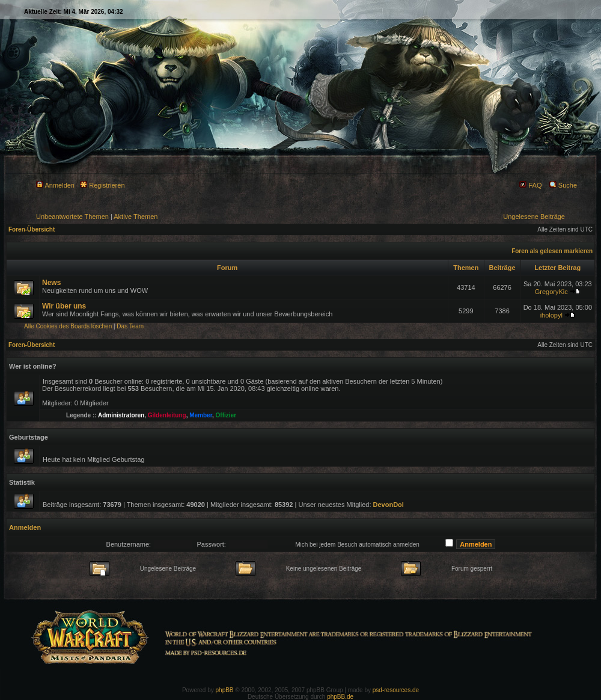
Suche (563, 185)
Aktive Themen (136, 216)
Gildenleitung (167, 415)
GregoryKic (551, 292)
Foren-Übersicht (32, 229)
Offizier (226, 415)
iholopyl (551, 315)
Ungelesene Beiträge (534, 216)
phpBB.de (340, 697)
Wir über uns (64, 306)
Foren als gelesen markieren (552, 251)
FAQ (530, 185)
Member (201, 415)
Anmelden (55, 185)
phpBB (225, 690)
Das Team (130, 326)
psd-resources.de (396, 690)
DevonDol (389, 505)
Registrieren (102, 185)
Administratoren (121, 415)
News (51, 283)
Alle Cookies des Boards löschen (68, 326)
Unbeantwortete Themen (72, 216)
